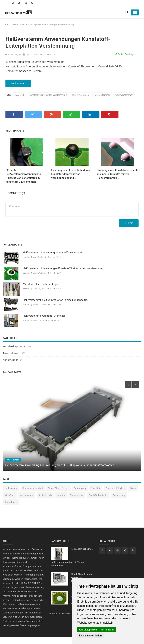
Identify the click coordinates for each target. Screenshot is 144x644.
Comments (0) (17, 194)
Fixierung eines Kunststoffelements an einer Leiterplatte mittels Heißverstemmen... (117, 174)
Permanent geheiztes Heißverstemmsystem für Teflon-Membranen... (72, 557)
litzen (133, 488)
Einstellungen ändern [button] (91, 636)
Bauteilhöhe (11, 502)
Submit (129, 223)
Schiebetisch (45, 495)
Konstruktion (11, 360)
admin (26, 257)
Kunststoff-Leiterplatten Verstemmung (48, 95)
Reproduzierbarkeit (33, 488)
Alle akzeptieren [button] (88, 630)
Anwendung (119, 495)
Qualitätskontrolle (98, 495)
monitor (61, 495)
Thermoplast (77, 495)
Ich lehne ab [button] (108, 630)
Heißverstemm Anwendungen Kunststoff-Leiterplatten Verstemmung (63, 269)
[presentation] (128, 385)
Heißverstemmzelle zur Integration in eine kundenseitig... (56, 300)
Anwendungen (13, 54)
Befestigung (80, 488)
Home (5, 24)
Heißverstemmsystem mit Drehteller (44, 316)
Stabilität (96, 488)
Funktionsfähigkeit (115, 488)
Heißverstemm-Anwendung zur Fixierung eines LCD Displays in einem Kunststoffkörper (60, 465)
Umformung (11, 488)
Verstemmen (27, 495)
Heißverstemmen (104, 95)
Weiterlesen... (19, 83)
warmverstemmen (126, 95)
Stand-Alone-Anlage (58, 488)
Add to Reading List (126, 54)
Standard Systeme (14, 346)
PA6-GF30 (20, 95)
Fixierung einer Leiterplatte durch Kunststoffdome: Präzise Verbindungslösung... (71, 174)
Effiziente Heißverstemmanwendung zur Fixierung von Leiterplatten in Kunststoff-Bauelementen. (23, 176)
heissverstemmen (81, 95)
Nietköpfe (10, 495)
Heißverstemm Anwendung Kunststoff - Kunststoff (52, 253)
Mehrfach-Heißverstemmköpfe (41, 285)
